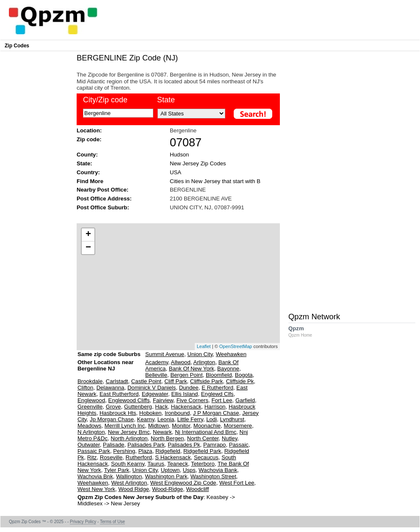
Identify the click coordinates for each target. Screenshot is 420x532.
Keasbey (217, 497)
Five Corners (192, 400)
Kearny (145, 419)
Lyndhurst (232, 419)
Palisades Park (146, 445)
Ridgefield (168, 451)
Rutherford (139, 457)
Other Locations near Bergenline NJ (106, 369)
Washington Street (213, 476)
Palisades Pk (184, 445)
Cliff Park (175, 381)
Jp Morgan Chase (112, 419)
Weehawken (231, 354)
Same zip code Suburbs (109, 354)
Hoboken (151, 413)
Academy (157, 362)
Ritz (92, 457)
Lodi (211, 419)
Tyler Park (117, 470)
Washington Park (166, 476)
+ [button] (88, 235)
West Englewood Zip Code (183, 483)
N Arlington (91, 432)
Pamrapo (215, 445)
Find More (90, 181)
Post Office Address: (104, 199)
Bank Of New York (192, 369)
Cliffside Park (206, 381)
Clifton (85, 388)
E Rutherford (217, 388)
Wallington (129, 476)
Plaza (145, 451)
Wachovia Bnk (95, 476)
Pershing (124, 451)
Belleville (156, 375)
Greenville (90, 407)
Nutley (229, 438)
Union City (200, 354)
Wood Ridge (134, 489)
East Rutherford (119, 394)
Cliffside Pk (240, 381)
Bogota (244, 375)
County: (87, 155)
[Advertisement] (174, 216)
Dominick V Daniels (152, 388)
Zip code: (89, 139)
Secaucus (206, 457)
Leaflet (204, 346)
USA (175, 172)
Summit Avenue (165, 354)
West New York (96, 489)
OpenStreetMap (236, 346)
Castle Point (146, 381)
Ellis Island (184, 394)
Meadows (89, 426)
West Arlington (129, 483)
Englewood (91, 400)
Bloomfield (219, 375)
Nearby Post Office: (102, 190)
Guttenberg (138, 407)
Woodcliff (198, 489)
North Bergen (167, 438)
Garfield (245, 400)
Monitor (181, 426)
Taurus (156, 464)
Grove (113, 407)
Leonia (166, 419)
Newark (162, 432)
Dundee (189, 388)
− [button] (88, 248)
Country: (88, 172)
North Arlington (129, 438)
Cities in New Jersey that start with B (215, 181)
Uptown (170, 470)
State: (84, 163)
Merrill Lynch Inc (125, 426)
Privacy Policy (83, 522)
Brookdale (90, 381)
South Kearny (128, 464)
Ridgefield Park (202, 451)
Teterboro (203, 464)
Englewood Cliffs (129, 400)
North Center (203, 438)
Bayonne (228, 369)
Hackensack (186, 407)
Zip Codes (17, 46)
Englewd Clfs (217, 394)
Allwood (181, 362)
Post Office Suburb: (103, 207)
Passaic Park (94, 451)
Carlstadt (117, 381)
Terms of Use (112, 522)
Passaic (239, 445)
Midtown (159, 426)
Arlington (204, 362)
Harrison (215, 407)
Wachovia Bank (218, 470)
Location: (89, 130)
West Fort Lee (237, 483)
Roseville (111, 457)
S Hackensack (173, 457)
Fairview (163, 400)
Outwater (89, 445)
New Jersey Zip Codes (198, 163)
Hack (161, 407)
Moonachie (207, 426)
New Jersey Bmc (129, 432)
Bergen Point (186, 375)
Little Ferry (190, 419)
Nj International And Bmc (206, 432)
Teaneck (178, 464)
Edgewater (155, 394)
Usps (189, 470)
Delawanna (111, 388)
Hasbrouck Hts (118, 413)
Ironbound (177, 413)
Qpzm (304, 331)
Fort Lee (222, 400)
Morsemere (238, 426)
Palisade (114, 445)
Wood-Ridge (167, 489)
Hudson (179, 155)
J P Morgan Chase (216, 413)
